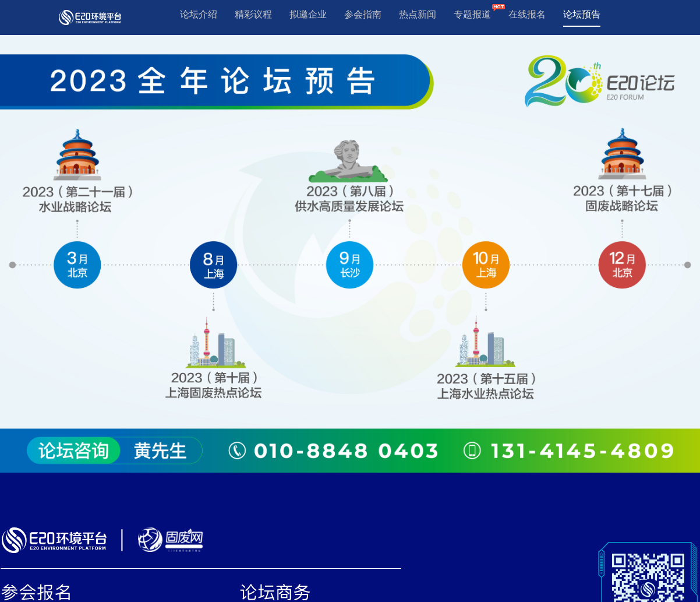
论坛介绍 (199, 14)
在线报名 (527, 14)
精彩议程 (253, 14)
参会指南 (363, 14)
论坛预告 (582, 14)
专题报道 (472, 14)
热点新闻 (418, 14)
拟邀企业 (308, 14)
